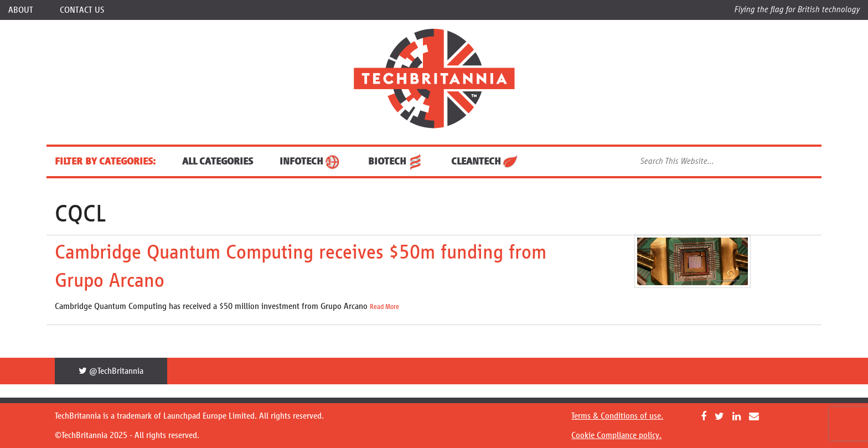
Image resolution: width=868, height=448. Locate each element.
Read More (384, 307)
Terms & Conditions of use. (617, 416)
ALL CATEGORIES (218, 161)
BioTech (396, 161)
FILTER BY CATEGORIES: (105, 161)
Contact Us (82, 10)
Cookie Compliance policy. (616, 435)
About (21, 10)
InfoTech (311, 161)
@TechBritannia (111, 371)
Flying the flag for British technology (797, 9)
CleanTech (485, 161)
